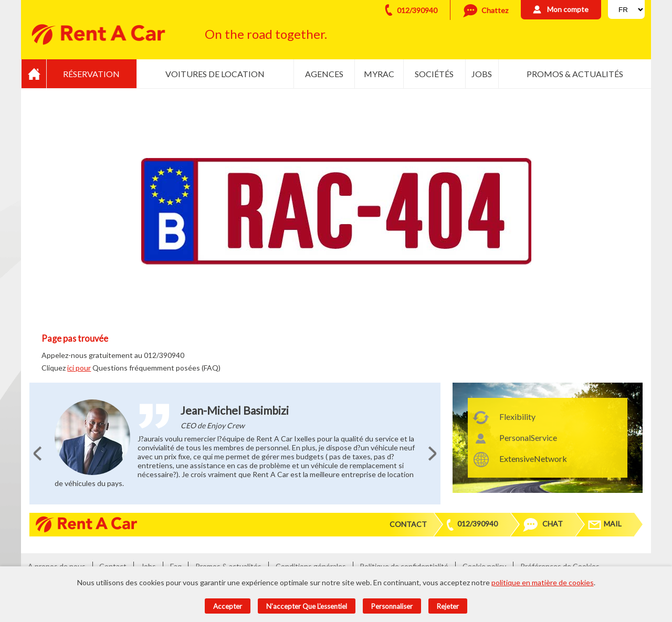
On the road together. (266, 34)
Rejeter (448, 606)
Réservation (91, 74)
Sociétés (434, 74)
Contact (408, 524)
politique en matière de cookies (543, 582)
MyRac (379, 74)
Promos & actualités (575, 74)
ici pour (79, 368)
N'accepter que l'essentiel (307, 606)
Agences (324, 74)
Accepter (228, 606)
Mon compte (568, 9)
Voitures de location (215, 74)
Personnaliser (392, 606)
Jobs (482, 74)
